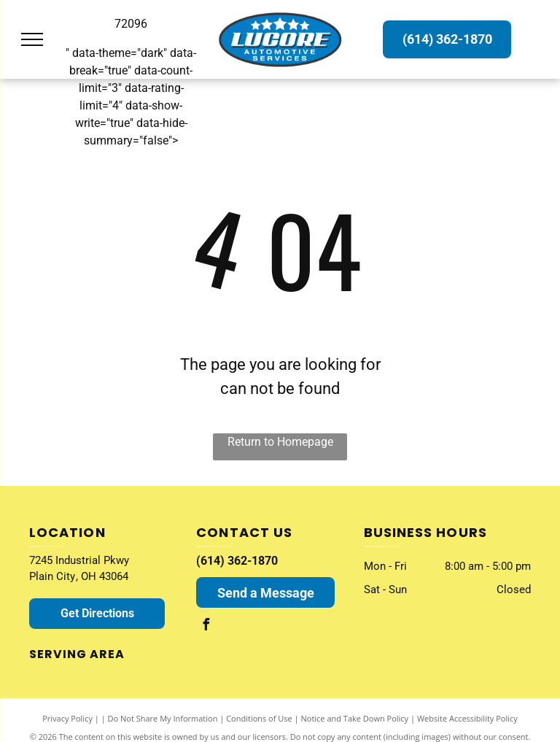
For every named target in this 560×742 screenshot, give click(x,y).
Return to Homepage (280, 442)
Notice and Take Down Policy (355, 718)
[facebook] (206, 626)
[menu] (32, 39)
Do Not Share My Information (163, 718)
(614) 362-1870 (237, 561)
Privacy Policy (67, 718)
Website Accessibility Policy (467, 718)
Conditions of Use (259, 718)
